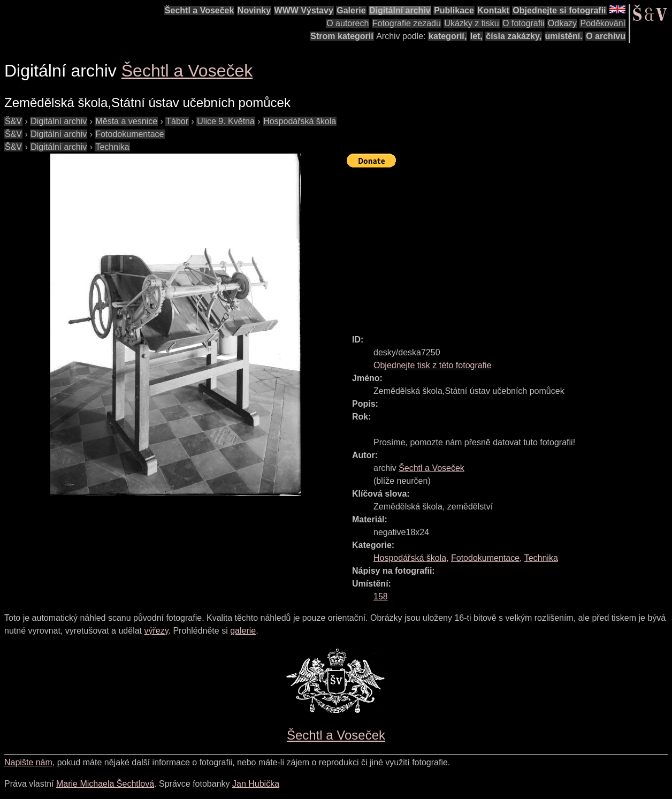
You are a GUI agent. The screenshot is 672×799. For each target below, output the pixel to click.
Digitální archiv (400, 10)
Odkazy (562, 23)
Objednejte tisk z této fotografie (433, 365)
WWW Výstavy (304, 10)
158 (381, 596)
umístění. (564, 36)
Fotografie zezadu (407, 23)
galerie (243, 631)
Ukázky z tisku (471, 23)
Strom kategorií (342, 36)
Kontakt (493, 10)
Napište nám (28, 762)
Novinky (254, 10)
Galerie (351, 10)
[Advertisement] (509, 246)
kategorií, (448, 36)
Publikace (454, 10)
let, (476, 36)
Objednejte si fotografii (559, 10)
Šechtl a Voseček (200, 10)
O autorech (348, 23)
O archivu (606, 36)
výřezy (156, 631)
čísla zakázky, (514, 36)
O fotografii (523, 23)
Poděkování (603, 23)
